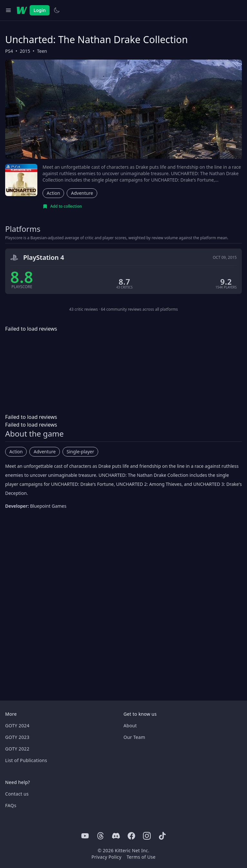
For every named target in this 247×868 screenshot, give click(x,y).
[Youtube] (85, 836)
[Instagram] (147, 836)
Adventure (82, 193)
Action (53, 193)
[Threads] (100, 836)
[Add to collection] (62, 206)
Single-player (80, 452)
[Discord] (116, 836)
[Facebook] (131, 836)
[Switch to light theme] (57, 10)
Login (40, 10)
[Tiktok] (162, 836)
